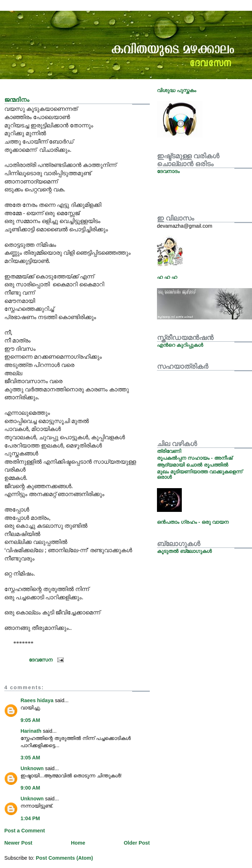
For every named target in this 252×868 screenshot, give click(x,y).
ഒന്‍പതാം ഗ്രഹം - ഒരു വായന (193, 522)
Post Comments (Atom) (64, 858)
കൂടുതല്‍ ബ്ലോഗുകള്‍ (184, 551)
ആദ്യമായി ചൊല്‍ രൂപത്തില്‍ (193, 465)
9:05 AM (30, 720)
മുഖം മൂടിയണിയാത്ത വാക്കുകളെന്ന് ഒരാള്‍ (200, 474)
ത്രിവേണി (169, 451)
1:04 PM (30, 818)
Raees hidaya (37, 700)
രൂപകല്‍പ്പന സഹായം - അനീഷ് (195, 458)
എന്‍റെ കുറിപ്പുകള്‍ (180, 345)
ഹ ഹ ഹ (167, 277)
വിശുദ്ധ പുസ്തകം (177, 90)
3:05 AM (30, 758)
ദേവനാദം (168, 171)
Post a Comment (25, 831)
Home (78, 843)
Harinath (31, 731)
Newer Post (18, 843)
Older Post (137, 843)
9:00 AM (30, 788)
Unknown (32, 768)
